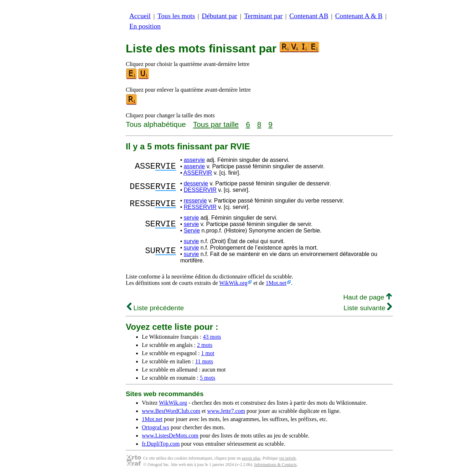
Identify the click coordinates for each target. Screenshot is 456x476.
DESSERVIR (200, 190)
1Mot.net (276, 283)
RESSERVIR (200, 207)
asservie (195, 160)
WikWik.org (233, 283)
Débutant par (219, 16)
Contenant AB (309, 16)
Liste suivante (368, 308)
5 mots (208, 378)
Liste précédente (155, 308)
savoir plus (251, 458)
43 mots (212, 337)
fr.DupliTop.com (161, 444)
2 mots (205, 345)
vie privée (287, 458)
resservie (195, 201)
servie (191, 218)
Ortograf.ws (156, 427)
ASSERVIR (198, 173)
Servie (192, 231)
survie (191, 241)
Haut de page (367, 297)
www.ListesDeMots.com (170, 436)
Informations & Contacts (275, 465)
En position (145, 26)
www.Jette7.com (226, 411)
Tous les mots (176, 16)
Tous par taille (216, 124)
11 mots (204, 361)
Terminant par (263, 16)
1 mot (208, 353)
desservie (196, 183)
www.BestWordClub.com (171, 411)
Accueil (140, 16)
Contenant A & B (359, 16)
